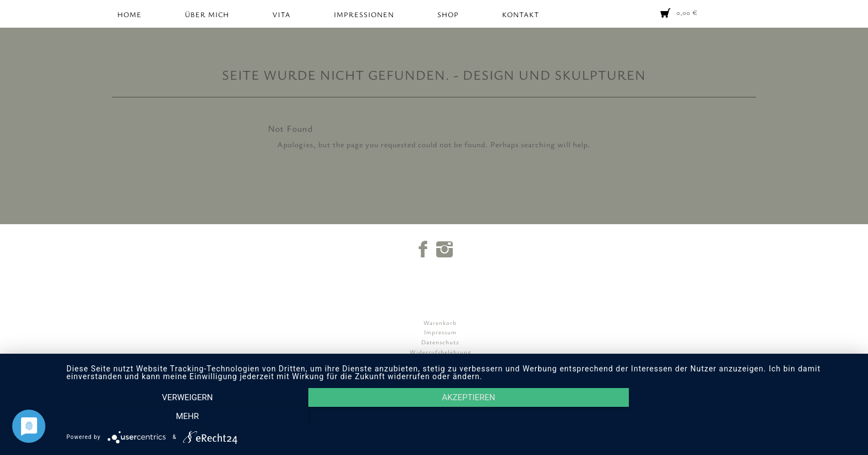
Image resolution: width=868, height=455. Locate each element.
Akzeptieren (462, 417)
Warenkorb (440, 322)
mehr (738, 417)
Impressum (440, 332)
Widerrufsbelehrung (440, 352)
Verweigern (185, 417)
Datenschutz (440, 342)
